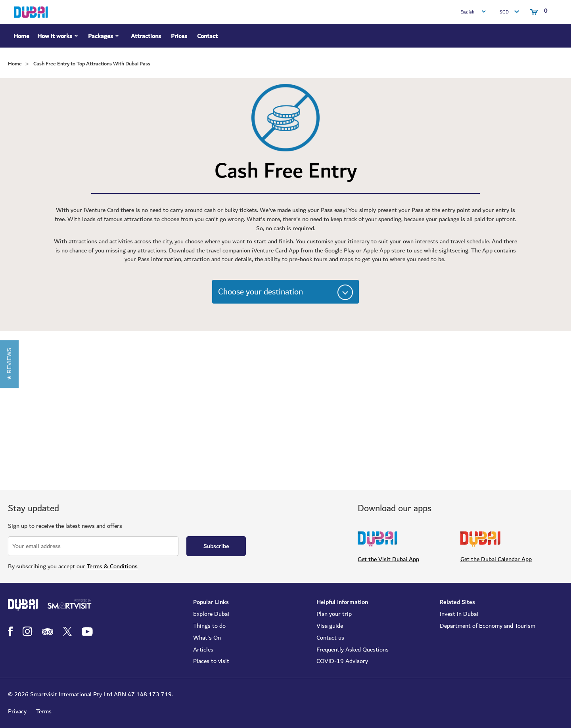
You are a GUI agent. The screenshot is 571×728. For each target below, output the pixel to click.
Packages (104, 37)
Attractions (146, 36)
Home (21, 36)
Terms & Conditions (112, 566)
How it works (59, 37)
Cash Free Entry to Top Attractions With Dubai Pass (92, 64)
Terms (44, 711)
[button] (9, 364)
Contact (207, 36)
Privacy (17, 711)
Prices (179, 36)
